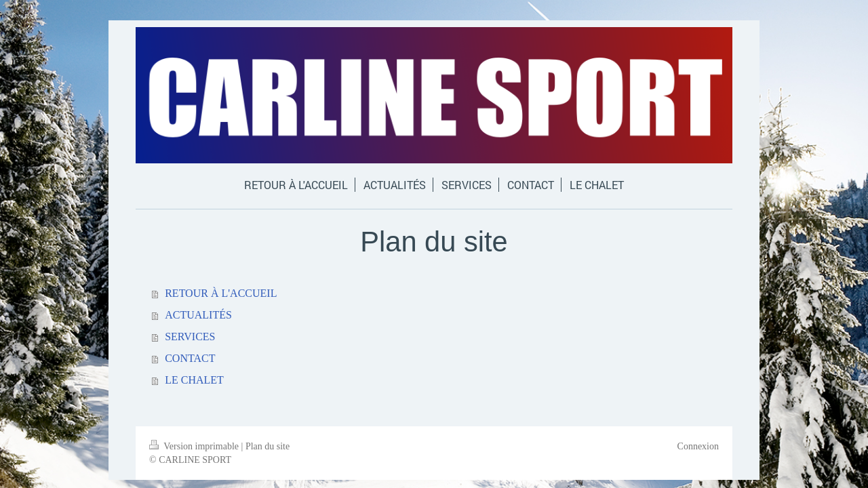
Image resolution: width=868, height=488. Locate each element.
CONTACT (190, 358)
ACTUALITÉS (198, 315)
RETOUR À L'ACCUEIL (221, 293)
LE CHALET (194, 380)
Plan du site (268, 446)
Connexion (698, 446)
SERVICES (190, 337)
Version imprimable (195, 446)
